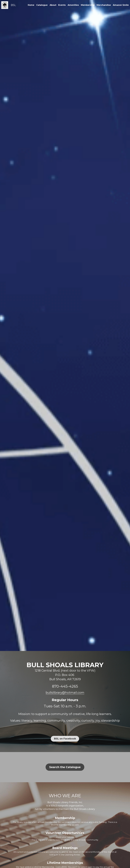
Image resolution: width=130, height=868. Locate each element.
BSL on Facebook (65, 738)
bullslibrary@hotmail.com (65, 693)
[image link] (5, 5)
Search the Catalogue (65, 769)
